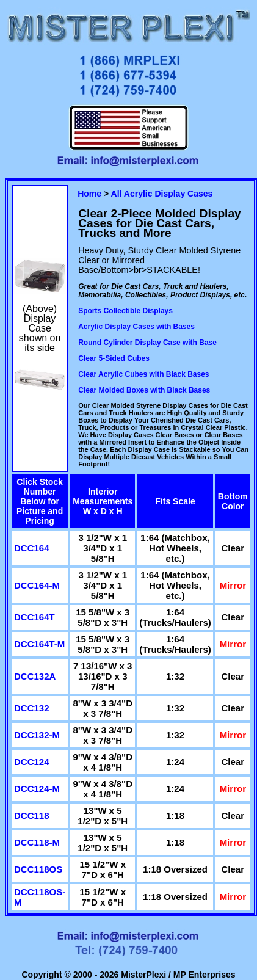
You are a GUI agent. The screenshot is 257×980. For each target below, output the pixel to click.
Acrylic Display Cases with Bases (136, 327)
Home (89, 194)
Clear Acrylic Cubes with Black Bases (143, 374)
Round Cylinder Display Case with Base (147, 343)
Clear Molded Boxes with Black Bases (144, 390)
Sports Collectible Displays (125, 311)
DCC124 (32, 762)
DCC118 (32, 815)
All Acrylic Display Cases (162, 194)
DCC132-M (37, 735)
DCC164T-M (39, 644)
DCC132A (35, 676)
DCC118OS (38, 869)
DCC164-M (37, 585)
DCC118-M (37, 842)
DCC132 (32, 708)
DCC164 (32, 548)
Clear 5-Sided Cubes (114, 358)
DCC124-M (37, 789)
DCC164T (34, 617)
